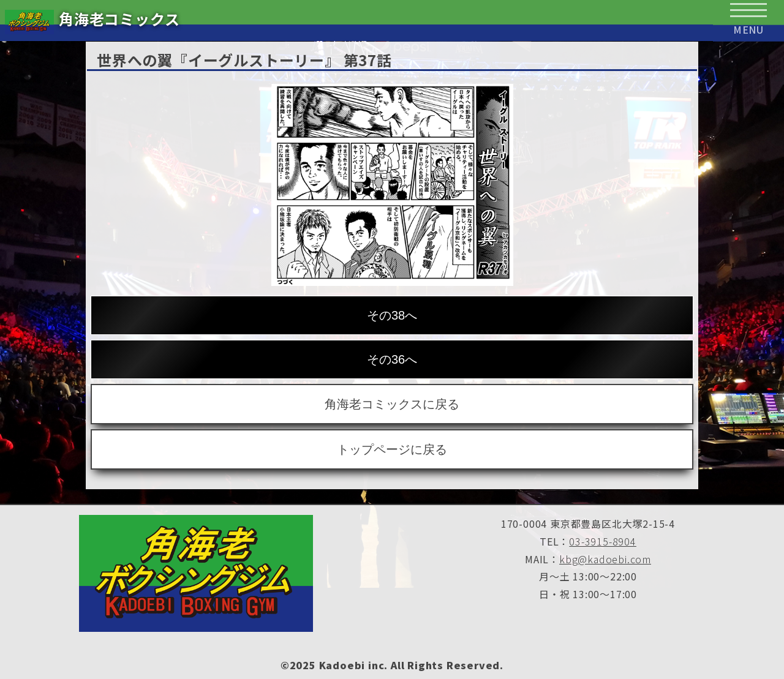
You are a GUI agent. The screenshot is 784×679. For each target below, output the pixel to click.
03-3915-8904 (603, 541)
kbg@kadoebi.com (605, 559)
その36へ (392, 359)
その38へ (392, 315)
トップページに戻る (392, 449)
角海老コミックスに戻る (392, 404)
